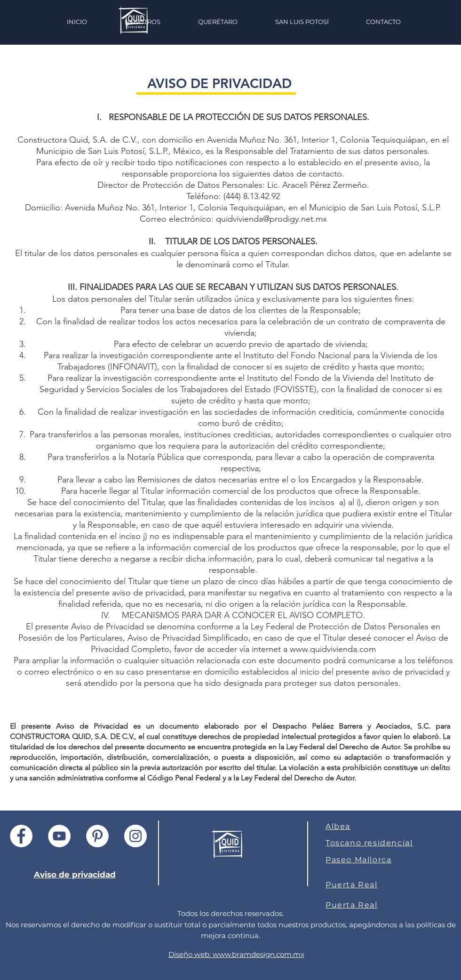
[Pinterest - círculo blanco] (97, 836)
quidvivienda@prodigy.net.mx (271, 219)
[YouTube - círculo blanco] (59, 836)
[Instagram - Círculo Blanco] (135, 836)
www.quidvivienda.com (333, 649)
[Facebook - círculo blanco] (21, 836)
